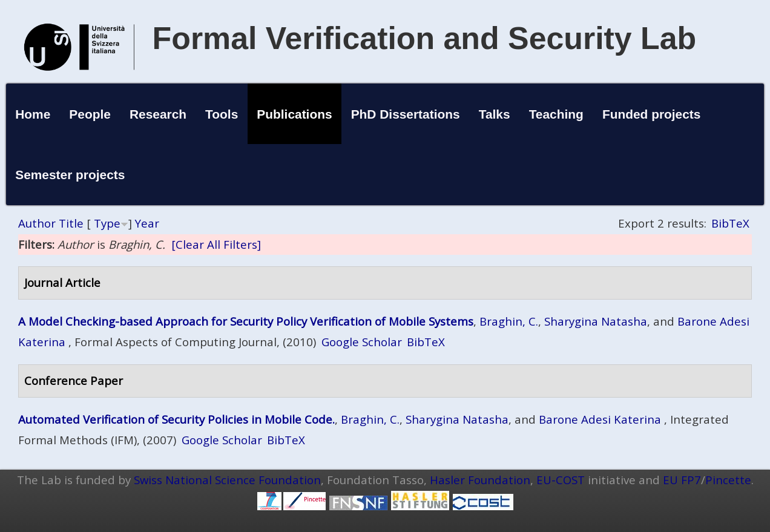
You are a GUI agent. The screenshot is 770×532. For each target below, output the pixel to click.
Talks (495, 114)
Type (107, 223)
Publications (294, 114)
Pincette (728, 480)
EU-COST (561, 480)
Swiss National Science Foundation (227, 480)
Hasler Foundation (480, 480)
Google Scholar (362, 342)
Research (158, 114)
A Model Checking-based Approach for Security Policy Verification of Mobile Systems (246, 321)
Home (33, 114)
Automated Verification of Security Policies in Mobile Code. (176, 419)
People (90, 114)
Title (71, 223)
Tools (222, 114)
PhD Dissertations (406, 114)
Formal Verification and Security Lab (425, 38)
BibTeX (730, 223)
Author (37, 223)
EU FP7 (682, 480)
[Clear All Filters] (216, 244)
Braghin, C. (509, 321)
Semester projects (70, 175)
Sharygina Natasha (596, 321)
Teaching (556, 114)
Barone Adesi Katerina (600, 419)
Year (147, 223)
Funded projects (652, 114)
